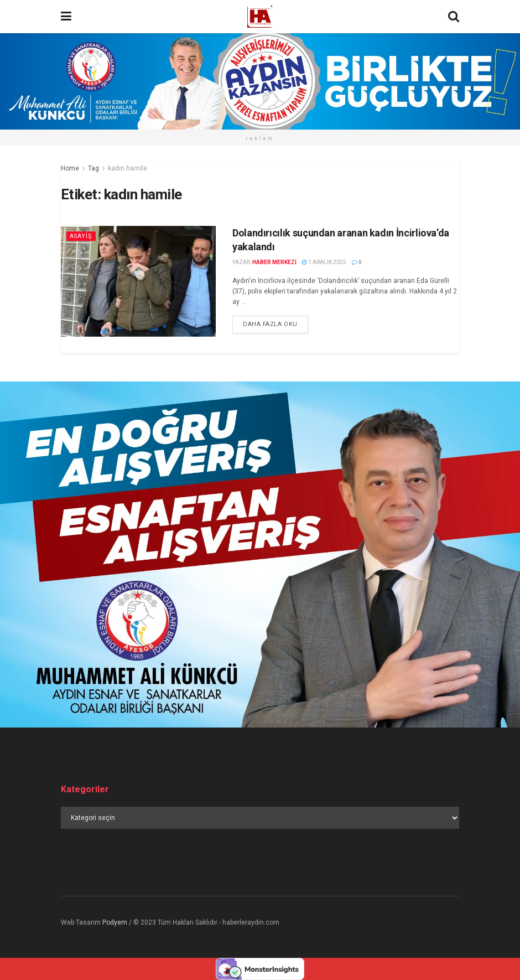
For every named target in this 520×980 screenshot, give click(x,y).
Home (70, 168)
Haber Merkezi (274, 262)
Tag (93, 168)
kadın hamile (128, 168)
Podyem (115, 922)
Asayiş (82, 236)
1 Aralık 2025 (324, 262)
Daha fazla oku (270, 324)
